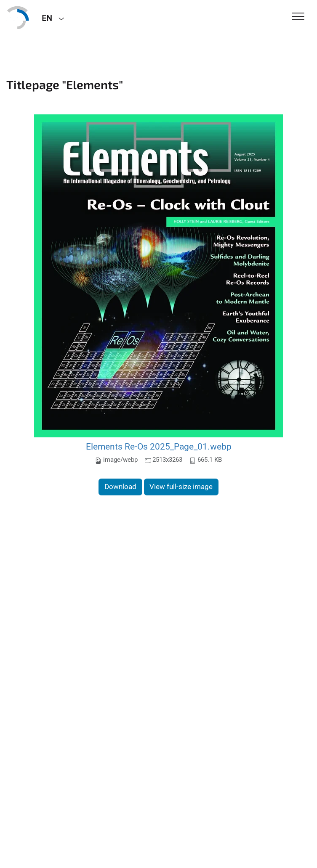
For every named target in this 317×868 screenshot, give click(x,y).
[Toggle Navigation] (298, 17)
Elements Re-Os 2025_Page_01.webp (159, 446)
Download (120, 487)
